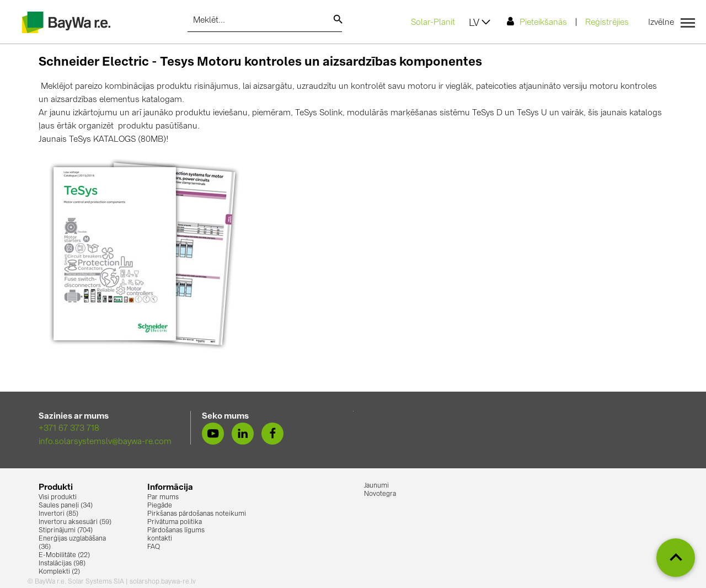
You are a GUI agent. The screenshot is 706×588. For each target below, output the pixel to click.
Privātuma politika (175, 522)
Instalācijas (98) (62, 564)
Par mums (163, 498)
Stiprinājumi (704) (66, 531)
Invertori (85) (58, 514)
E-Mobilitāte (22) (64, 555)
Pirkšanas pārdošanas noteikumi (197, 514)
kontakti (160, 539)
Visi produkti (58, 498)
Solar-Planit (433, 23)
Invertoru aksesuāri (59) (75, 522)
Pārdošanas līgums (176, 531)
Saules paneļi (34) (66, 506)
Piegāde (160, 506)
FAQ (154, 547)
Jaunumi (376, 486)
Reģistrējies (607, 23)
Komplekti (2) (59, 572)
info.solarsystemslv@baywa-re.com (105, 442)
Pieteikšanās (537, 22)
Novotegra (380, 494)
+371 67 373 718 (69, 429)
